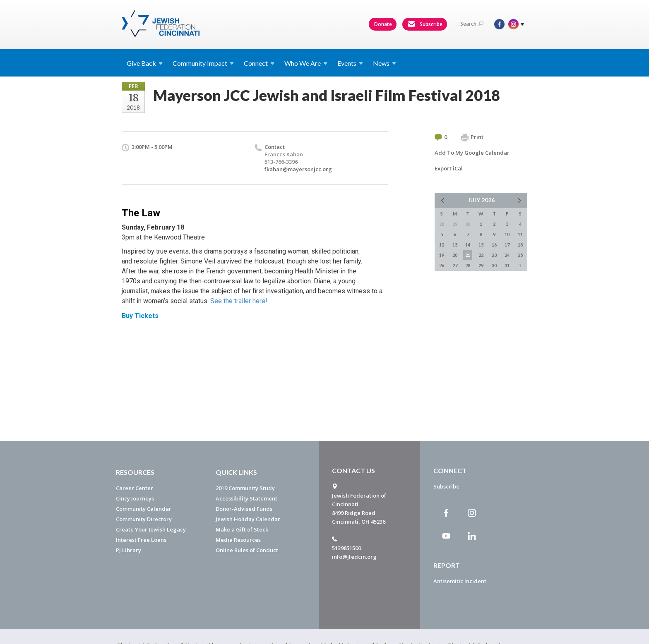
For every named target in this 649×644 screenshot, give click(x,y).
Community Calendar (144, 509)
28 (468, 265)
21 (468, 255)
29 (481, 265)
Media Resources (238, 540)
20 (455, 255)
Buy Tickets (140, 316)
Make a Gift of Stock (242, 529)
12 (442, 245)
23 (494, 255)
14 (468, 245)
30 (494, 265)
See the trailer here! (239, 301)
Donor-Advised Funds (244, 509)
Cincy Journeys (135, 498)
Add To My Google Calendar (472, 153)
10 (507, 234)
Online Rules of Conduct (247, 550)
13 (455, 245)
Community (203, 63)
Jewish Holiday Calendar (248, 519)
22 (481, 255)
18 (520, 245)
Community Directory (144, 519)
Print (472, 137)
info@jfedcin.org (354, 557)
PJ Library (129, 550)
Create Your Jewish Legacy (151, 529)
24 (507, 255)
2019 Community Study (245, 488)
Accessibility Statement (246, 498)
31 (507, 265)
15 (481, 245)
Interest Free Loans (141, 540)
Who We (306, 63)
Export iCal (449, 168)
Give (145, 63)
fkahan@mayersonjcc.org (298, 169)
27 (455, 265)
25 (520, 255)
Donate (383, 24)
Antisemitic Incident (460, 581)
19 (442, 255)
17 (507, 245)
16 (494, 245)
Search (472, 24)
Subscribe (425, 24)
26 (442, 265)
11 (520, 234)
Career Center (135, 488)
